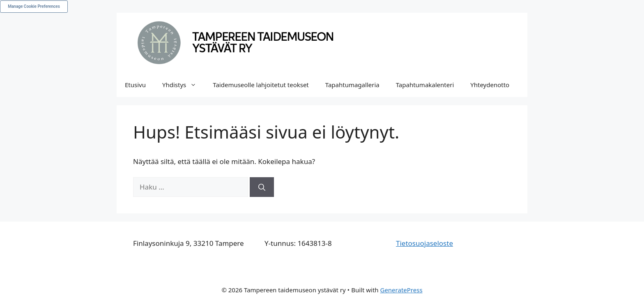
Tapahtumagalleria (352, 85)
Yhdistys (183, 85)
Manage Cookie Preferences (34, 6)
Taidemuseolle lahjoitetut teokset (261, 85)
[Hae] (262, 187)
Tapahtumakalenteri (425, 85)
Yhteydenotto (490, 85)
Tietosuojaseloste (424, 243)
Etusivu (135, 85)
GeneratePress (401, 290)
